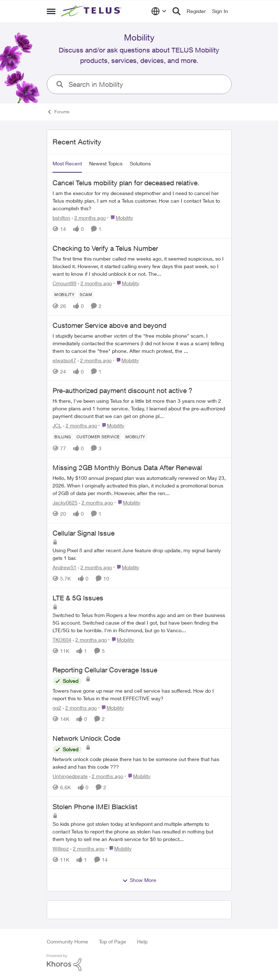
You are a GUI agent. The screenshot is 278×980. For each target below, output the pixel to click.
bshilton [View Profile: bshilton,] (61, 218)
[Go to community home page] (92, 11)
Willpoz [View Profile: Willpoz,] (61, 848)
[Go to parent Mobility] (120, 218)
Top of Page (113, 941)
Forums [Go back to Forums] (58, 112)
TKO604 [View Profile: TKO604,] (62, 639)
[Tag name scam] (86, 295)
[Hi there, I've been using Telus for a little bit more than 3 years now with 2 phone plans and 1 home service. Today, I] (139, 408)
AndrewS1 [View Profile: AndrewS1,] (65, 567)
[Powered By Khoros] (139, 963)
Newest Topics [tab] (106, 163)
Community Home (67, 941)
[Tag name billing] (63, 437)
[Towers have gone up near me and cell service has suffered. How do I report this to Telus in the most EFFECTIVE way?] (139, 694)
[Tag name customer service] (98, 437)
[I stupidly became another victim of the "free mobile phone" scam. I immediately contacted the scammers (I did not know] (139, 343)
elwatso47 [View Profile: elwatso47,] (64, 360)
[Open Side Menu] (51, 11)
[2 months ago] (89, 218)
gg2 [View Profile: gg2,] (57, 708)
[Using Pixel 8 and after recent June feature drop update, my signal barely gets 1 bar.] (139, 554)
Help (142, 941)
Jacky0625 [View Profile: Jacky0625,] (65, 502)
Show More (139, 880)
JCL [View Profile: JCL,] (57, 425)
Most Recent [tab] (67, 163)
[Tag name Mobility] (64, 295)
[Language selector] (159, 11)
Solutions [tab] (140, 163)
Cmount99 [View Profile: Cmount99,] (65, 283)
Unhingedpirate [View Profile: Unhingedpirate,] (70, 776)
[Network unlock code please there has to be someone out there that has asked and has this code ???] (139, 763)
